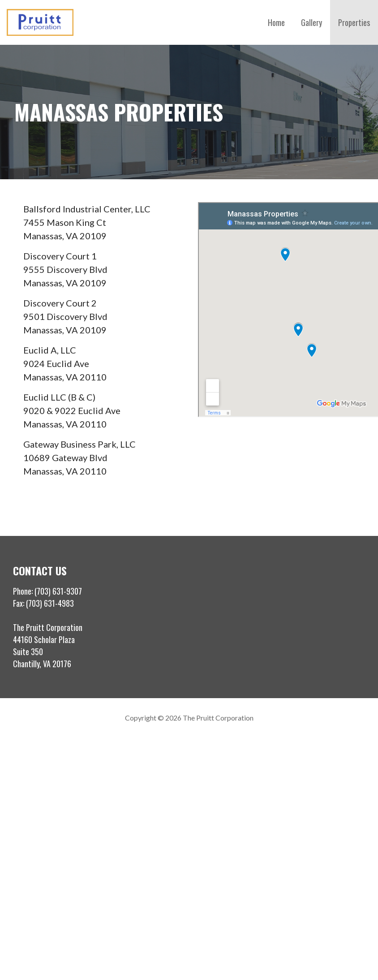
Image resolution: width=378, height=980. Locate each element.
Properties (354, 22)
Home (276, 22)
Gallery (311, 22)
